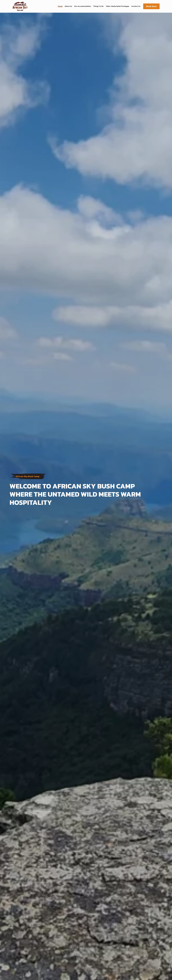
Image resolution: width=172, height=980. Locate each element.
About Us (68, 6)
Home (60, 6)
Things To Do (98, 6)
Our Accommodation (83, 6)
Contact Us (136, 6)
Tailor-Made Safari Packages (117, 6)
